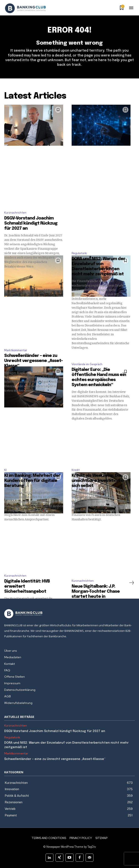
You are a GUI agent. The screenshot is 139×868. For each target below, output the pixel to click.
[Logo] (25, 8)
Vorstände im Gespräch (87, 364)
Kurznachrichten (15, 213)
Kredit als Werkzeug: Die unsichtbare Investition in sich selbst (98, 481)
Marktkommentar (16, 350)
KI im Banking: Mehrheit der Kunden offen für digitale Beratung (32, 481)
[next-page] (131, 583)
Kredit (76, 470)
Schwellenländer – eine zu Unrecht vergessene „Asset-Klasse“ (33, 361)
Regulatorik (79, 253)
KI (5, 470)
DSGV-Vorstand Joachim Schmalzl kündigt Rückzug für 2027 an (31, 223)
